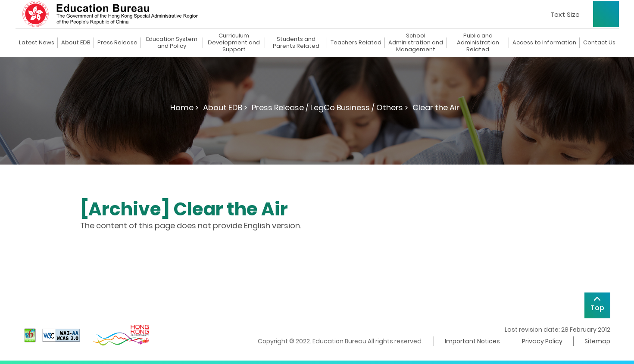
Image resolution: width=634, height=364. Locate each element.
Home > (184, 107)
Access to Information (544, 43)
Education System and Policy (172, 43)
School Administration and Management (416, 43)
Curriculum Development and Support (234, 43)
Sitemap (597, 341)
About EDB (76, 43)
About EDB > (225, 107)
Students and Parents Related (296, 43)
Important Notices (472, 341)
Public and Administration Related (478, 43)
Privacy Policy (542, 341)
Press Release (117, 43)
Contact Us (599, 43)
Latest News (37, 43)
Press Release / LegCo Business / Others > (330, 107)
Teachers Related (356, 43)
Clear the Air (436, 107)
